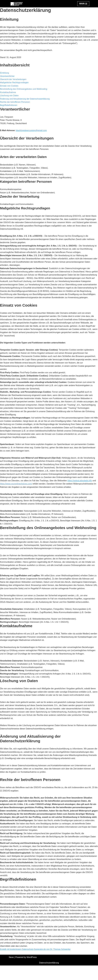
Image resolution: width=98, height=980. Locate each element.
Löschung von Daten (9, 96)
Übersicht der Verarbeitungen (13, 80)
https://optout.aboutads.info (80, 486)
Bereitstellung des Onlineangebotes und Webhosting (24, 89)
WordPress (32, 972)
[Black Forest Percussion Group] (17, 4)
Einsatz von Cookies (9, 86)
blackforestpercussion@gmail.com (32, 131)
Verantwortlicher (7, 76)
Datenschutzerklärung (49, 977)
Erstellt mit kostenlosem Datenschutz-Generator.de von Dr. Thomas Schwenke (35, 964)
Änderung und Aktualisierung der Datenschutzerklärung (25, 99)
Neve (11, 972)
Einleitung (4, 73)
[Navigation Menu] (83, 4)
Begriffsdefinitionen (9, 106)
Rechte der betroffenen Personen (15, 102)
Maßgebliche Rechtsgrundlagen (14, 83)
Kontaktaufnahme (8, 93)
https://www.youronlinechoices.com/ (16, 489)
